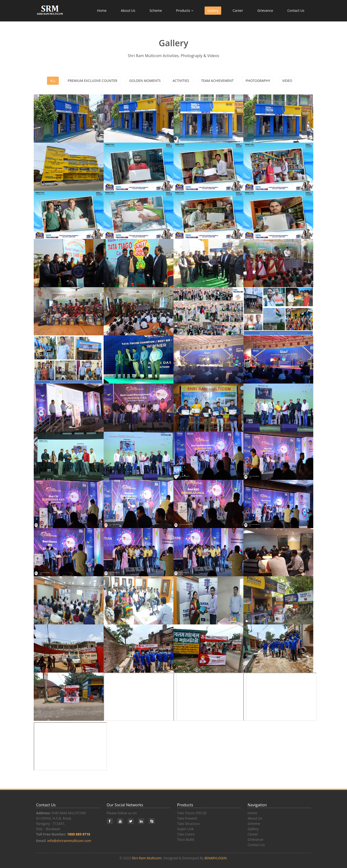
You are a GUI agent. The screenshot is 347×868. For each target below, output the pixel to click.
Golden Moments (145, 81)
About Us (128, 10)
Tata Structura (188, 824)
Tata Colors (186, 834)
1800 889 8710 (79, 834)
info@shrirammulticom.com (69, 841)
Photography (258, 81)
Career (238, 10)
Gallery (213, 10)
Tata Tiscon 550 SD (192, 813)
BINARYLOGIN (216, 858)
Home (102, 10)
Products (185, 10)
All (53, 81)
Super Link (185, 829)
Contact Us (296, 10)
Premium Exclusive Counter (93, 81)
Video (287, 81)
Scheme (156, 10)
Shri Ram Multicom (147, 858)
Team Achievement (217, 81)
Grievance (265, 10)
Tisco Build (186, 839)
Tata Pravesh (187, 818)
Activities (181, 81)
